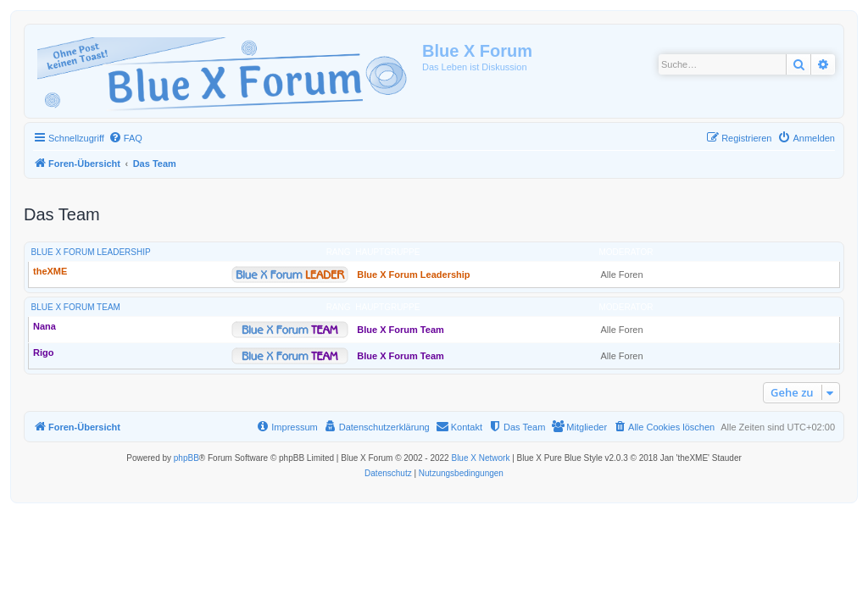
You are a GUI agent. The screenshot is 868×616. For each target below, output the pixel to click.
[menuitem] (125, 138)
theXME (50, 271)
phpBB (186, 458)
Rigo (43, 352)
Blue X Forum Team (76, 307)
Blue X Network (480, 458)
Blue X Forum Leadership (91, 252)
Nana (45, 326)
